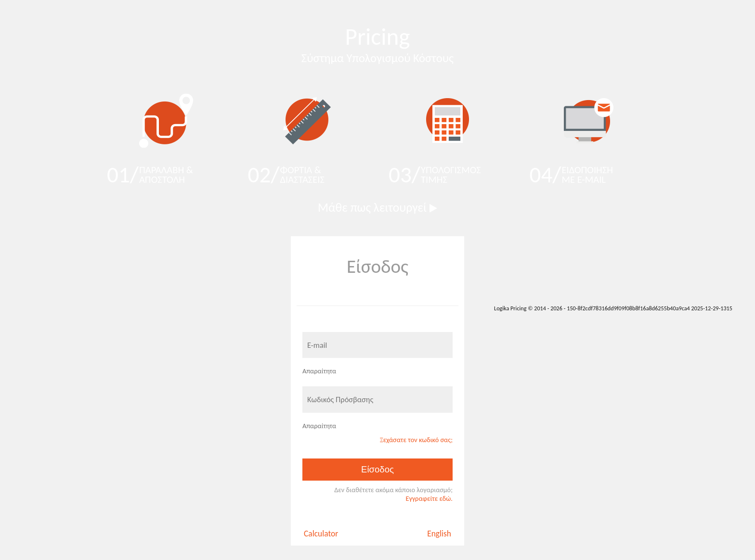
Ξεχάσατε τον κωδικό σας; (416, 440)
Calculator (321, 534)
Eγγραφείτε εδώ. (429, 498)
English (439, 534)
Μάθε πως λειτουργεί (377, 208)
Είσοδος (377, 469)
